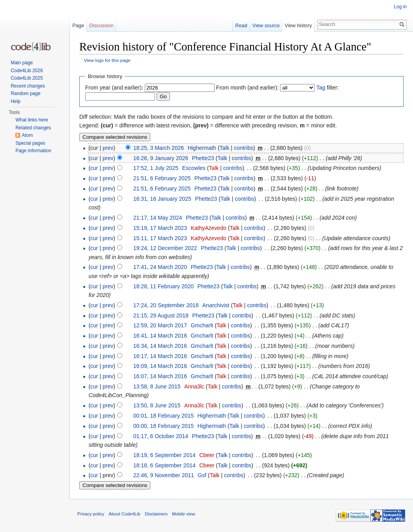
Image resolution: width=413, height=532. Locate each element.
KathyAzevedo (208, 228)
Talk (225, 148)
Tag (321, 88)
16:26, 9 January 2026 (161, 158)
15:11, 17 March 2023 (160, 238)
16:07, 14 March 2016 (160, 376)
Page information (33, 151)
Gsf (202, 475)
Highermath (202, 148)
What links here (32, 120)
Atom (27, 135)
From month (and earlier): (248, 88)
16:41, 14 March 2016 (160, 336)
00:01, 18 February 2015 (164, 416)
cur (94, 158)
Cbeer (207, 455)
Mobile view (183, 514)
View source (266, 25)
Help (16, 101)
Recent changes (28, 86)
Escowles (194, 168)
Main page (22, 63)
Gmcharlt (202, 325)
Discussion (101, 25)
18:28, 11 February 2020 (164, 286)
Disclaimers (156, 514)
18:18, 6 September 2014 (164, 465)
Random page (25, 93)
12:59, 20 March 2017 (160, 325)
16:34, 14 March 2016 (160, 346)
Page (78, 25)
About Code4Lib (125, 514)
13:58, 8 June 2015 (157, 386)
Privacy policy (91, 514)
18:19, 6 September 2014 (164, 455)
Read (241, 25)
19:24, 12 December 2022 (165, 248)
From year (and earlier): (114, 88)
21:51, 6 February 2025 (162, 178)
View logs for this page (107, 60)
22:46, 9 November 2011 (164, 475)
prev (108, 148)
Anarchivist (216, 305)
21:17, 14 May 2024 (158, 218)
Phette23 (203, 158)
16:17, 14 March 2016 (160, 356)
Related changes (33, 128)
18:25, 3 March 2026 (159, 148)
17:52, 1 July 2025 (156, 168)
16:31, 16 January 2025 (162, 199)
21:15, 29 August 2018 (161, 315)
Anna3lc (194, 386)
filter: (328, 88)
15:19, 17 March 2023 (160, 228)
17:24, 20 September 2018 (166, 305)
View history (298, 25)
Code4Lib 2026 (27, 71)
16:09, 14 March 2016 (160, 366)
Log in (400, 7)
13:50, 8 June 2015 (157, 405)
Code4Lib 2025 (27, 78)
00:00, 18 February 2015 (164, 426)
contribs (244, 148)
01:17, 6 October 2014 (161, 436)
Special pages (30, 143)
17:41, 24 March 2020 (160, 267)
